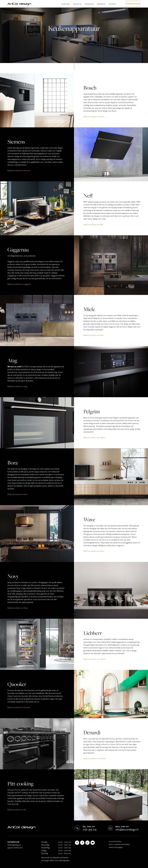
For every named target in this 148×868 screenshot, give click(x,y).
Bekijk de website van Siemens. (19, 170)
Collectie (77, 4)
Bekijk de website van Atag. (18, 386)
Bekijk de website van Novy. (18, 608)
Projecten (89, 4)
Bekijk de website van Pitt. (17, 810)
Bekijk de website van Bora (17, 494)
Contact (112, 4)
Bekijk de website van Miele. (94, 335)
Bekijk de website (90, 116)
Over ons (66, 4)
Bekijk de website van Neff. (93, 224)
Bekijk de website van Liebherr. (95, 659)
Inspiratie (101, 4)
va (97, 116)
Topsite (120, 847)
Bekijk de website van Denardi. (95, 758)
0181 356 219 (90, 829)
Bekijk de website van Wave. (94, 551)
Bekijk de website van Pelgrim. (95, 437)
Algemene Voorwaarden (122, 844)
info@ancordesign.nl (127, 829)
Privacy (111, 844)
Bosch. (102, 116)
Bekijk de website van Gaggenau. (19, 284)
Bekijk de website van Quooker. (19, 707)
